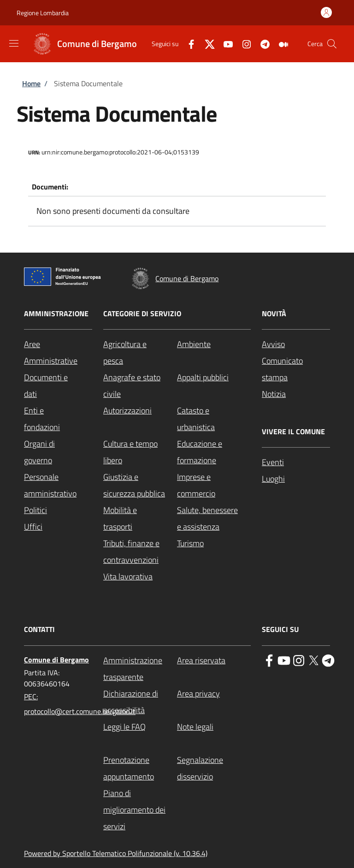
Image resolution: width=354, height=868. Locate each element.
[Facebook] (188, 44)
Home (31, 83)
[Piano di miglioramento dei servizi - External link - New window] (140, 810)
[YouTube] (224, 44)
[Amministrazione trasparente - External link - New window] (140, 669)
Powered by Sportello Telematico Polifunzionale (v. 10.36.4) (116, 853)
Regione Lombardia (43, 13)
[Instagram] (243, 44)
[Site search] (332, 44)
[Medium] (280, 44)
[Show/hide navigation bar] (14, 43)
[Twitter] (206, 44)
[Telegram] (261, 44)
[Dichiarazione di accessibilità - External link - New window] (140, 702)
